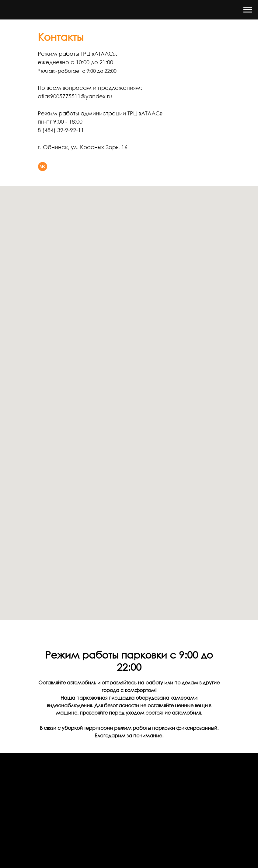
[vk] (43, 167)
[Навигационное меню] (248, 10)
